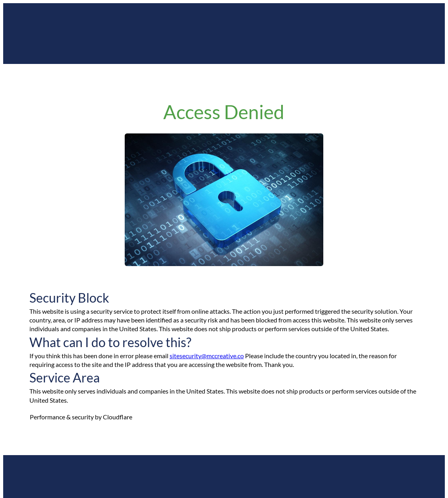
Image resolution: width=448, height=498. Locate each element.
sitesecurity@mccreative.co (207, 356)
